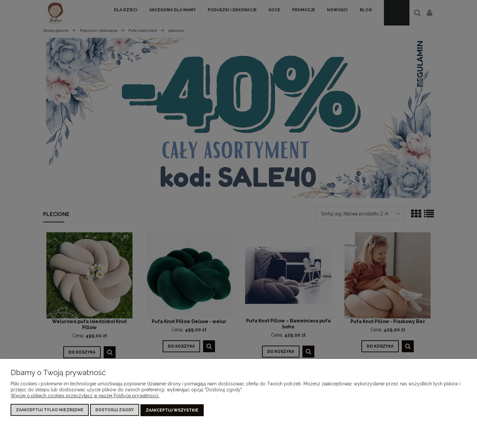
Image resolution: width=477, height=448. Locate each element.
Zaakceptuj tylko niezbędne (50, 410)
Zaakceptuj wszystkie (172, 410)
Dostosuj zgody (115, 410)
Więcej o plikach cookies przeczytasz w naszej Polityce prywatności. (85, 396)
